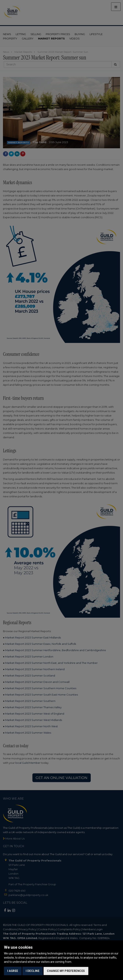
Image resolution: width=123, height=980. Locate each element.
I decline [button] (33, 971)
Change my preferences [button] (66, 971)
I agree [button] (13, 971)
